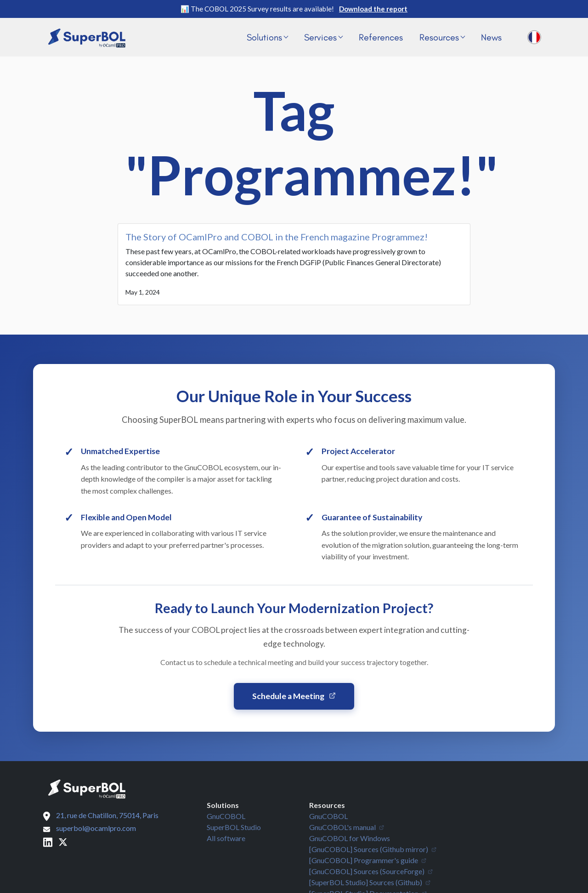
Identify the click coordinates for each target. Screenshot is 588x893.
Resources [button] (442, 37)
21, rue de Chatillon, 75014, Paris (107, 815)
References (381, 37)
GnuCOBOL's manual (347, 827)
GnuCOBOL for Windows (350, 838)
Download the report (373, 9)
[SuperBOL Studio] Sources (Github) (370, 882)
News (491, 37)
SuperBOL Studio (234, 827)
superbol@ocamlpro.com (96, 828)
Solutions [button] (267, 37)
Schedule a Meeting (294, 696)
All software (226, 838)
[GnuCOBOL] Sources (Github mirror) (373, 849)
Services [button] (323, 37)
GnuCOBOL (226, 816)
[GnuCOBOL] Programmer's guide (368, 860)
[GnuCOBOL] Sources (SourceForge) (371, 871)
